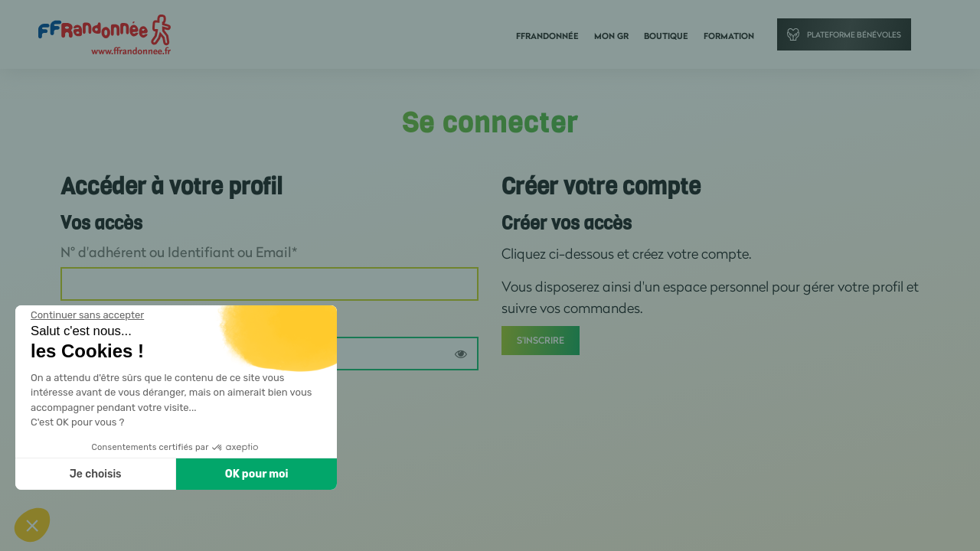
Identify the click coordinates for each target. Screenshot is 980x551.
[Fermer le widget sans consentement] (87, 315)
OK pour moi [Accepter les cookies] (257, 474)
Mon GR (611, 36)
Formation (729, 36)
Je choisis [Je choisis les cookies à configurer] (96, 474)
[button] (32, 525)
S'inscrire (541, 340)
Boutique (666, 36)
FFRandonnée (547, 36)
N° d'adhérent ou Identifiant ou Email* (179, 252)
